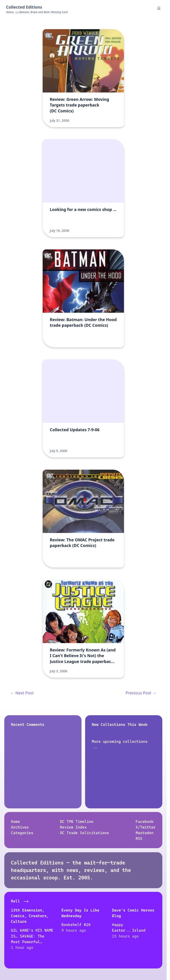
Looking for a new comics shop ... (83, 209)
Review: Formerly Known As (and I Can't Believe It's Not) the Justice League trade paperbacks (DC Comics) (83, 658)
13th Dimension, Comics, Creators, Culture (30, 916)
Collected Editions (24, 7)
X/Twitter (146, 827)
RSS (139, 839)
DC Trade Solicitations (84, 833)
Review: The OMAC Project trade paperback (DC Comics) (82, 543)
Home (15, 821)
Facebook (145, 821)
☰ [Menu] (159, 8)
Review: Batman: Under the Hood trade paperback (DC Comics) (83, 322)
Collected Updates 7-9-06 (75, 430)
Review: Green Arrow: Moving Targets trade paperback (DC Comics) (80, 105)
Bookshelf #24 (76, 925)
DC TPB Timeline (77, 821)
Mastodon (145, 833)
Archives (20, 827)
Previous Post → (141, 693)
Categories (22, 833)
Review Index (73, 827)
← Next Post (22, 693)
